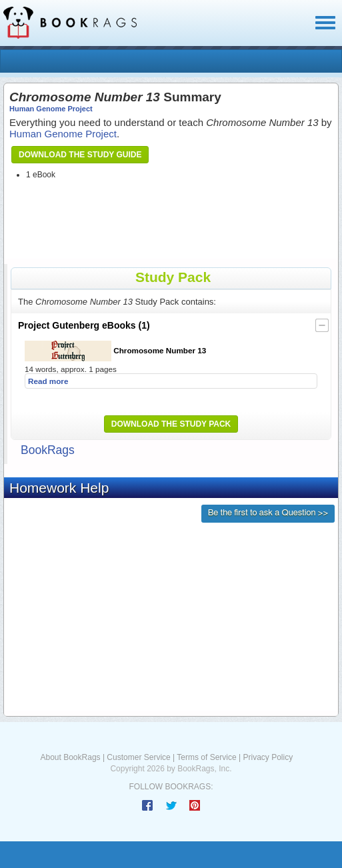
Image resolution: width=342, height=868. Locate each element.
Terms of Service (206, 757)
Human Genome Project (51, 109)
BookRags (48, 450)
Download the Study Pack (171, 424)
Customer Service (138, 757)
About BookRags (71, 757)
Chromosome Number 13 (115, 351)
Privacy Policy (268, 757)
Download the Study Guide (80, 155)
